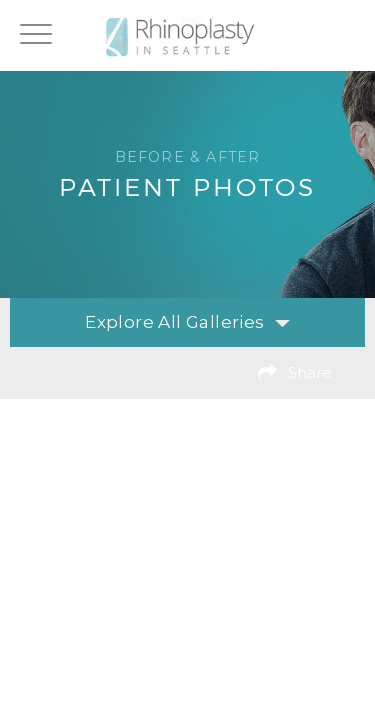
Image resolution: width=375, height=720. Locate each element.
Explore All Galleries (187, 322)
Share (310, 372)
